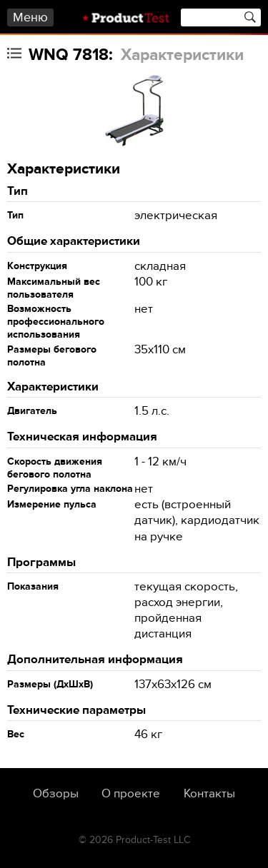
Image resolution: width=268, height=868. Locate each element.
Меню (30, 17)
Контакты (209, 794)
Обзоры (56, 794)
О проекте (131, 794)
